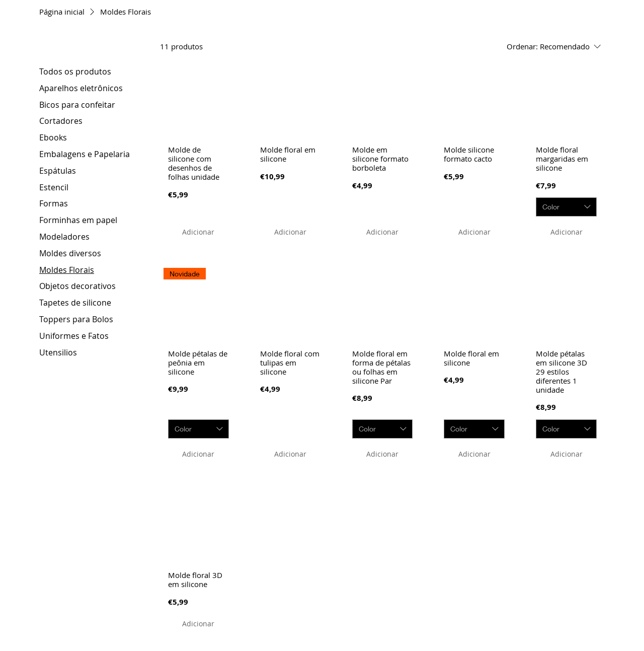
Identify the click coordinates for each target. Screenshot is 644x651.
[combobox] (566, 207)
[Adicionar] (198, 232)
